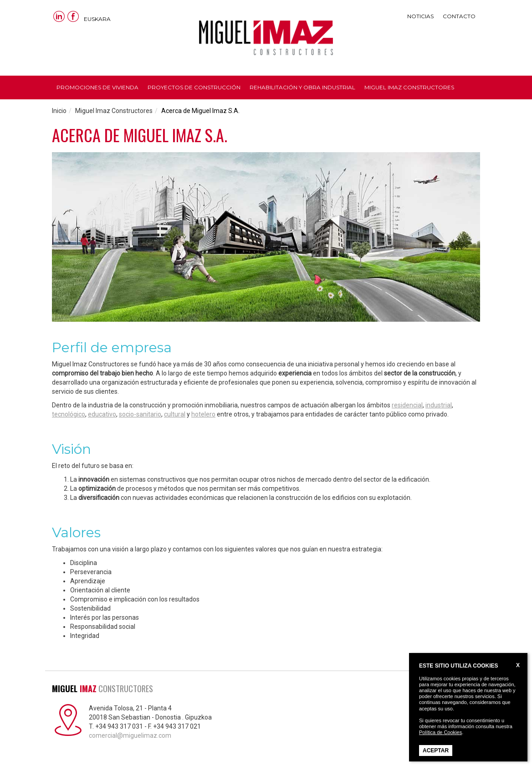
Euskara (97, 19)
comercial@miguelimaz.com (130, 735)
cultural (175, 414)
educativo (102, 414)
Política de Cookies (440, 732)
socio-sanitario (140, 414)
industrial (439, 405)
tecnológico (69, 414)
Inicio (59, 111)
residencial (407, 405)
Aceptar (436, 751)
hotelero (203, 414)
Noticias (420, 16)
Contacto (459, 16)
